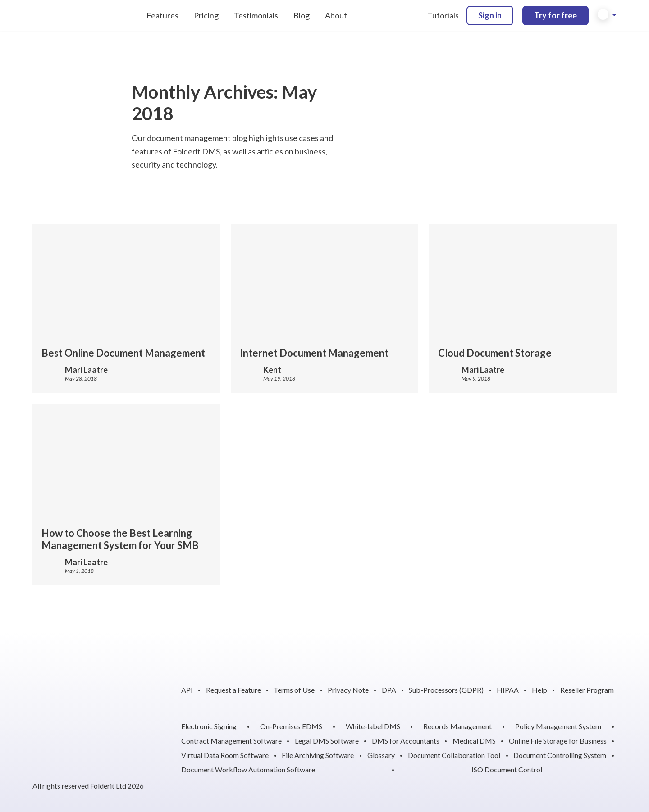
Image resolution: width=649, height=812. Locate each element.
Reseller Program (587, 690)
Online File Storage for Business (558, 741)
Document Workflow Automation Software (248, 769)
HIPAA (508, 690)
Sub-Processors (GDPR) (446, 690)
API (187, 690)
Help (539, 690)
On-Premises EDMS (291, 726)
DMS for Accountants (406, 741)
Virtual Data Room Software (225, 755)
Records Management (457, 726)
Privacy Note (348, 690)
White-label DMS (373, 726)
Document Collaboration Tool (454, 755)
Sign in (490, 15)
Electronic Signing (209, 726)
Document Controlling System (560, 755)
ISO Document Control (507, 769)
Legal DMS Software (327, 741)
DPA (389, 690)
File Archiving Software (318, 755)
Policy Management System (558, 726)
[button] (607, 15)
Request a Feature (233, 690)
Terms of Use (294, 690)
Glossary (381, 755)
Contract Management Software (231, 741)
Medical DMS (474, 741)
